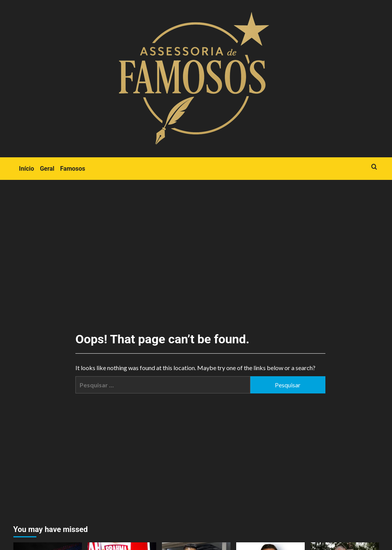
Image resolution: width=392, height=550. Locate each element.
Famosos (73, 169)
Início (27, 169)
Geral (47, 169)
